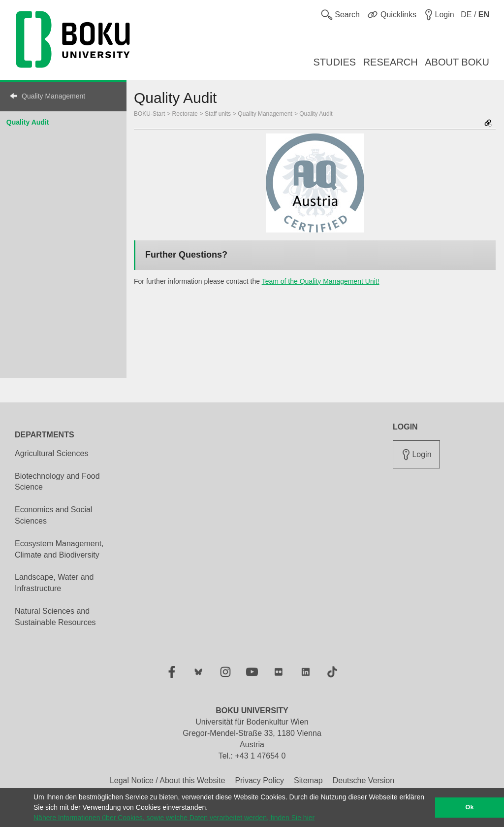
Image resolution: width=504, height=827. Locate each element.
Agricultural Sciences (51, 453)
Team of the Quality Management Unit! (321, 281)
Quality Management (53, 96)
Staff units (218, 114)
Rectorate (185, 114)
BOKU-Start (149, 114)
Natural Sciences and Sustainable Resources (55, 617)
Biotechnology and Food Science (57, 482)
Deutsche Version (363, 780)
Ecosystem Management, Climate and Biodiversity (59, 549)
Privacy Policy (259, 780)
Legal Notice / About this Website (168, 780)
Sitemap (308, 780)
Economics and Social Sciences (53, 515)
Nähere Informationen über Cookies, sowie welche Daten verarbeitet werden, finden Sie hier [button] (174, 818)
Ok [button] (470, 807)
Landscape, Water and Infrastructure (54, 583)
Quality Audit (28, 122)
